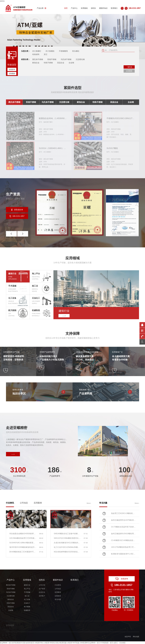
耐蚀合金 (36, 63)
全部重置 (129, 71)
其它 (46, 54)
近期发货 (58, 596)
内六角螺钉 (37, 51)
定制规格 (12, 73)
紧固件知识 (103, 8)
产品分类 (41, 8)
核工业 (27, 596)
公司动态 (58, 589)
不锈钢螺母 (63, 51)
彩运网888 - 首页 (6, 643)
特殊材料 (36, 54)
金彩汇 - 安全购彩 (119, 643)
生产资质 (42, 589)
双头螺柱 (76, 51)
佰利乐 (2, 1)
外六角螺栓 (50, 51)
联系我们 (114, 8)
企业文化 (42, 592)
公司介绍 (42, 585)
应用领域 (84, 8)
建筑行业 (27, 585)
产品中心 (74, 8)
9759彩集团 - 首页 (107, 643)
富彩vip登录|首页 (28, 643)
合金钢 (71, 63)
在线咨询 (12, 69)
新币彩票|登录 (17, 643)
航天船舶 (27, 607)
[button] (134, 37)
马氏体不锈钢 (66, 59)
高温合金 (61, 63)
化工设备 (27, 599)
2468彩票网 (84, 643)
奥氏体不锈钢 (38, 59)
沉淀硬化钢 (80, 59)
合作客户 (42, 596)
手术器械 (27, 592)
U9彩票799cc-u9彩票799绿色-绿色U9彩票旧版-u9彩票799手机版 (57, 643)
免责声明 (128, 637)
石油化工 (27, 603)
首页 (66, 8)
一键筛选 (129, 67)
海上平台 (27, 589)
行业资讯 (58, 585)
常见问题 (58, 599)
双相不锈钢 (52, 59)
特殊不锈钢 (48, 63)
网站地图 (136, 637)
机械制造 (27, 610)
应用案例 (58, 592)
